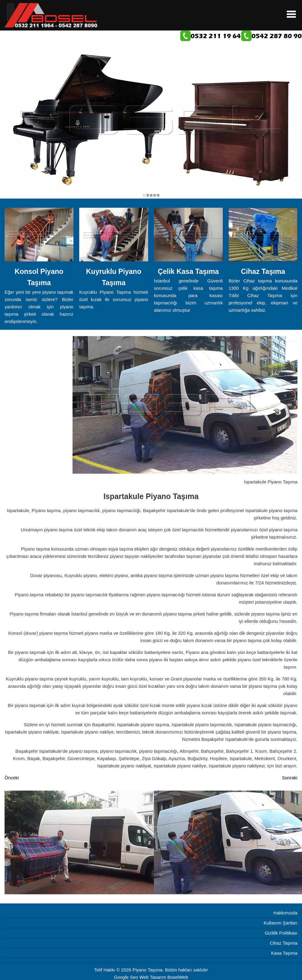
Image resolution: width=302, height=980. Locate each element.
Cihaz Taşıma (284, 943)
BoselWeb (178, 977)
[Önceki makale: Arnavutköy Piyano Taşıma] (12, 778)
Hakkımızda (285, 913)
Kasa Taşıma (284, 953)
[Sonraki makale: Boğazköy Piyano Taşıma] (290, 778)
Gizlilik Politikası (281, 933)
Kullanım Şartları (281, 923)
